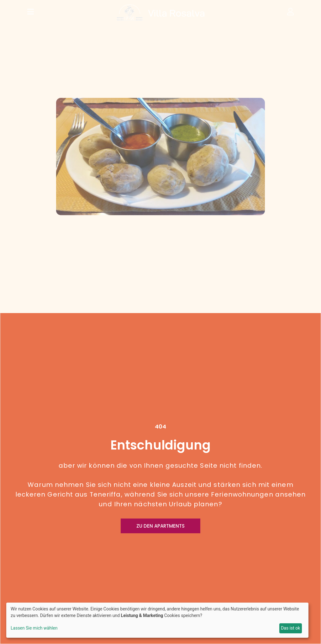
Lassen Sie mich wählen (34, 628)
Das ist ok (290, 628)
